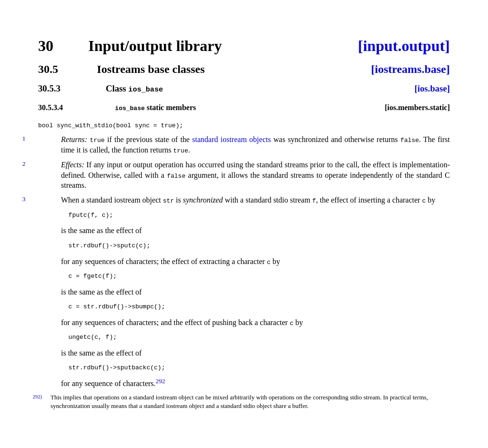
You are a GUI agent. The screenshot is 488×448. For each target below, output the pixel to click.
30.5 (48, 69)
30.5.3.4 (51, 107)
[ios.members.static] (417, 107)
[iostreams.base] (410, 69)
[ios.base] (432, 89)
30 (46, 46)
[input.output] (404, 46)
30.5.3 (49, 89)
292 (161, 381)
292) (37, 397)
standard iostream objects (231, 139)
